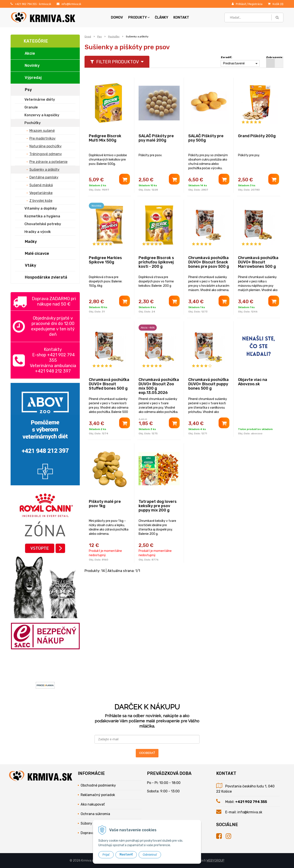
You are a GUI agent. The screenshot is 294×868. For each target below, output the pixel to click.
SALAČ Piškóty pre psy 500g (206, 138)
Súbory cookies (93, 823)
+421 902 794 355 (26, 4)
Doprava (87, 833)
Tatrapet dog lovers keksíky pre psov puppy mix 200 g (158, 506)
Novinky (32, 65)
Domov (117, 17)
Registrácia (255, 4)
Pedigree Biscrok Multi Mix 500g (105, 138)
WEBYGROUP (215, 861)
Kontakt (181, 17)
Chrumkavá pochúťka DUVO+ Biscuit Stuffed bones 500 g (109, 384)
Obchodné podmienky (98, 785)
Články (161, 17)
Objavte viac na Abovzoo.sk (253, 382)
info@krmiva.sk (71, 4)
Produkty (139, 17)
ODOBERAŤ (147, 753)
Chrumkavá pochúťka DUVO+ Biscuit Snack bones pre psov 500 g (209, 262)
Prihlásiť (241, 4)
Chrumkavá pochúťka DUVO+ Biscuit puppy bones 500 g (209, 384)
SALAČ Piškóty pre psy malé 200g (156, 138)
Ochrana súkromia (95, 814)
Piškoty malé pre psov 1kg (105, 504)
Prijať (106, 855)
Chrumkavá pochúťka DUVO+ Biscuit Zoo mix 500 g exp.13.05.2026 (159, 386)
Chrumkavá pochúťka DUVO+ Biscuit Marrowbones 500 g (258, 262)
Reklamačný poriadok (98, 795)
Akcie (30, 53)
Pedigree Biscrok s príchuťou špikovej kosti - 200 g (156, 262)
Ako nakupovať (93, 804)
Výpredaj (33, 78)
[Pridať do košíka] (125, 179)
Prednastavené (234, 63)
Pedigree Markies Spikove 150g (105, 260)
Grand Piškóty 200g (257, 136)
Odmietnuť (150, 855)
